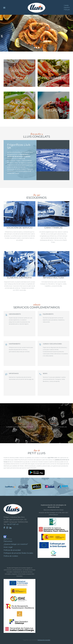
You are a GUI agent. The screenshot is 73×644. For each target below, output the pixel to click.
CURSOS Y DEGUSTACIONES (52, 344)
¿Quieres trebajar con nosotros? (16, 544)
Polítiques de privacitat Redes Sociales (18, 553)
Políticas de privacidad (12, 550)
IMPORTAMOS (14, 373)
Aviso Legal (8, 547)
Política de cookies (11, 556)
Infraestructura (53, 278)
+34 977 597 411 (13, 524)
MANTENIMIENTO (15, 344)
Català (66, 5)
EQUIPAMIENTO (48, 314)
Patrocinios (8, 541)
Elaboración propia (20, 278)
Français (67, 10)
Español (67, 7)
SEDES (45, 373)
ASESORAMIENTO (15, 314)
